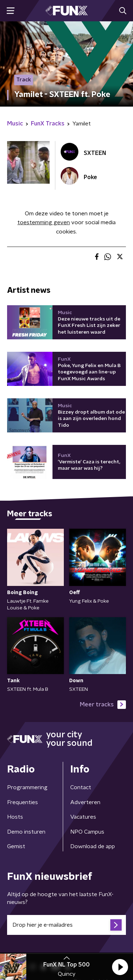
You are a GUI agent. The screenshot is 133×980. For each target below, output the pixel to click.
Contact (81, 787)
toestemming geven (44, 222)
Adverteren (85, 802)
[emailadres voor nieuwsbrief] (66, 925)
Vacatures (83, 817)
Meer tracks (103, 705)
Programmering (27, 787)
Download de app (93, 846)
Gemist (16, 846)
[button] (120, 967)
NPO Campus (87, 832)
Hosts (15, 817)
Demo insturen (26, 832)
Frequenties (23, 802)
